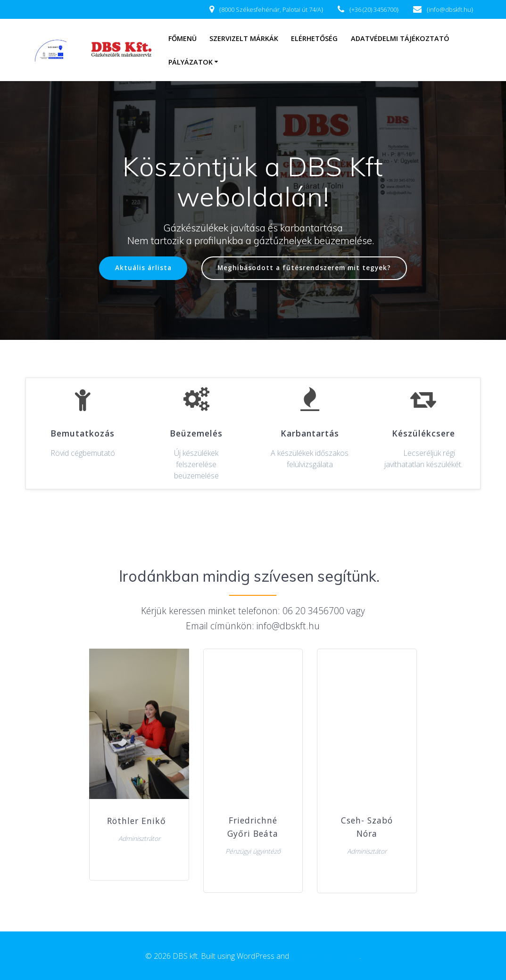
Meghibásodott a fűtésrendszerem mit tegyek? (304, 268)
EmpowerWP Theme (325, 956)
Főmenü (182, 38)
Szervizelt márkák (244, 38)
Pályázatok (191, 62)
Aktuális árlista (143, 268)
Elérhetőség (314, 38)
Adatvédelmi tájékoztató (400, 38)
